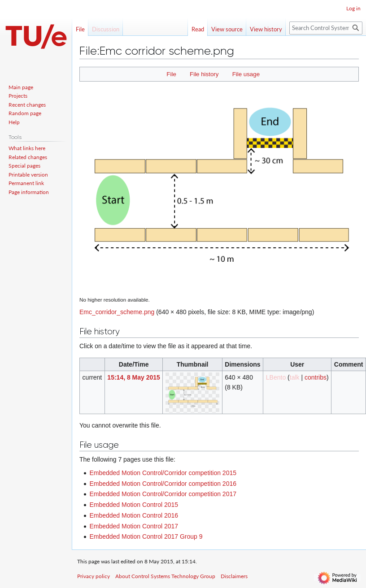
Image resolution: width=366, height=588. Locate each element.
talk (295, 377)
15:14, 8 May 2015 (134, 377)
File (171, 74)
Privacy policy (94, 576)
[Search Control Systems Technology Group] (326, 28)
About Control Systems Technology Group (165, 576)
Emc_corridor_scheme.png (117, 312)
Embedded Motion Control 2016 (134, 515)
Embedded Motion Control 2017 (134, 526)
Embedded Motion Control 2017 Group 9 (146, 536)
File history (204, 74)
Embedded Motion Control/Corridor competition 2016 (163, 484)
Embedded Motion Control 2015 (134, 505)
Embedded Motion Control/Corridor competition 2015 (163, 473)
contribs (316, 377)
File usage (246, 74)
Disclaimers (234, 576)
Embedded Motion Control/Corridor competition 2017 (163, 494)
